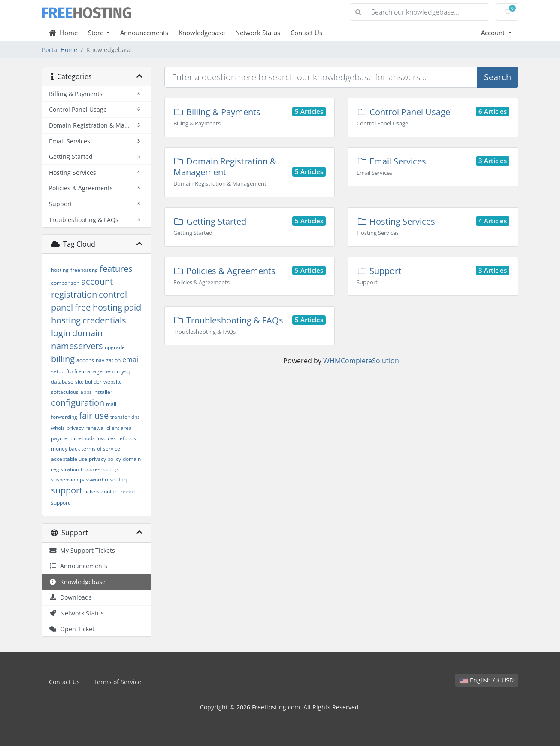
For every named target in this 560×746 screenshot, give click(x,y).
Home (63, 33)
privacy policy (105, 459)
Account (494, 33)
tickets (92, 492)
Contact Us (306, 33)
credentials (104, 320)
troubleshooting (100, 469)
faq (123, 480)
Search (498, 77)
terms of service (101, 449)
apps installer (96, 392)
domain (87, 333)
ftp (69, 371)
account (97, 282)
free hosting (98, 307)
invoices (106, 438)
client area (119, 428)
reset (111, 480)
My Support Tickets (82, 550)
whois (58, 428)
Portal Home (60, 50)
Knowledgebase (202, 33)
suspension (65, 480)
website (113, 382)
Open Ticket (72, 629)
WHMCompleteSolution (361, 361)
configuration (78, 403)
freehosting (84, 270)
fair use (94, 416)
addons (85, 360)
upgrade (115, 347)
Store (97, 33)
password (91, 480)
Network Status (258, 33)
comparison (65, 283)
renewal (95, 428)
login (61, 333)
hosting (60, 270)
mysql (124, 371)
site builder (88, 382)
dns (136, 417)
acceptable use (69, 459)
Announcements (144, 33)
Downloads (70, 597)
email (131, 359)
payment (62, 438)
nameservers (77, 346)
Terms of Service (117, 682)
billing (63, 359)
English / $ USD (487, 680)
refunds (127, 438)
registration (74, 294)
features (116, 269)
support (67, 490)
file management (95, 371)
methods (84, 438)
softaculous (65, 392)
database (62, 382)
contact (110, 492)
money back (65, 449)
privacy (75, 428)
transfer (120, 417)
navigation (108, 360)
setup (58, 371)
